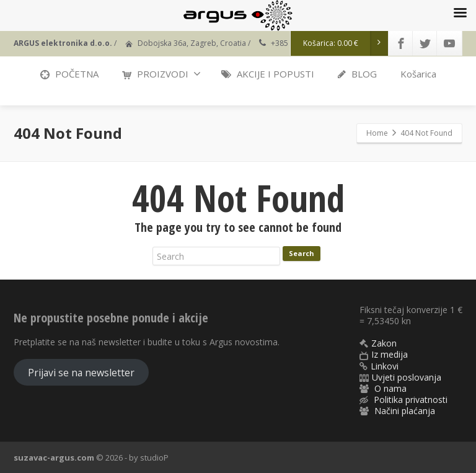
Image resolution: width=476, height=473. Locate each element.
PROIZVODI (161, 74)
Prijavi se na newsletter (81, 373)
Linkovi (385, 366)
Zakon (384, 343)
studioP (154, 458)
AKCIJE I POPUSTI (268, 74)
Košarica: (346, 43)
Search (302, 253)
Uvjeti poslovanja (407, 377)
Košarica (418, 74)
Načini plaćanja (405, 411)
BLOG (357, 74)
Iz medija (390, 354)
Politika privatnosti (411, 400)
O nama (390, 388)
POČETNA (69, 74)
